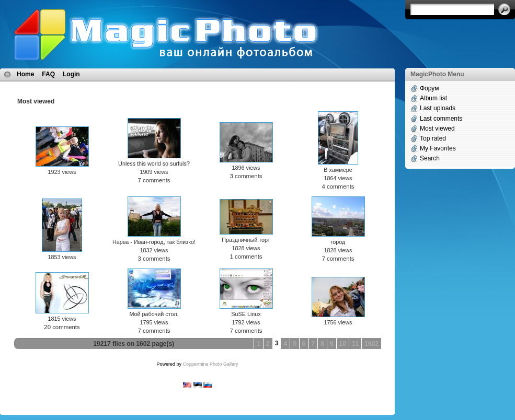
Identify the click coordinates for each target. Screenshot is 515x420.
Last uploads (438, 108)
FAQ (48, 74)
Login (71, 74)
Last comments (441, 119)
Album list (433, 98)
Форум (429, 88)
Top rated (433, 138)
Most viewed (437, 129)
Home (25, 74)
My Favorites (438, 148)
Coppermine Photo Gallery (210, 364)
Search (430, 158)
